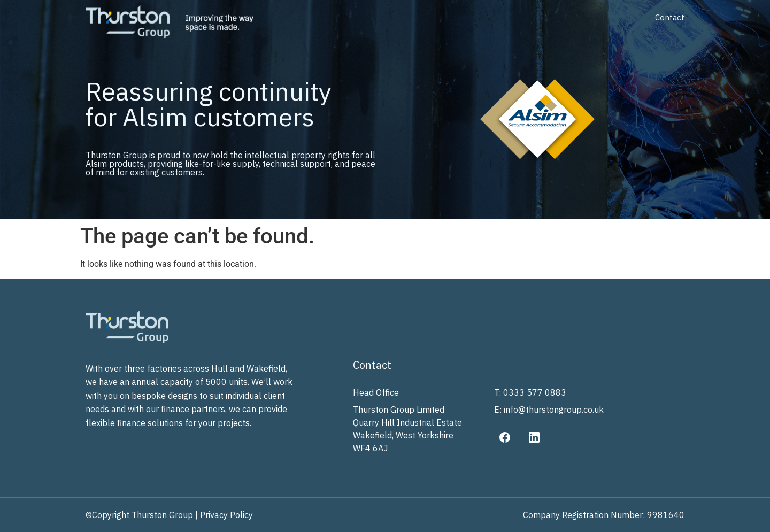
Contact (670, 17)
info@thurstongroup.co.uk (554, 410)
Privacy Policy (226, 515)
